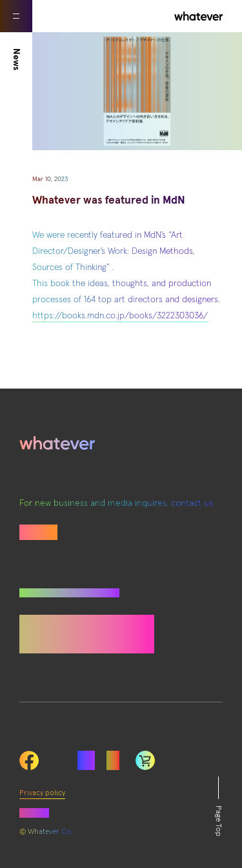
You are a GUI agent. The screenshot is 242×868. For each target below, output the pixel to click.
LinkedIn (145, 760)
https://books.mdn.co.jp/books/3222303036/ (120, 316)
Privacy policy (42, 793)
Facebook (29, 760)
